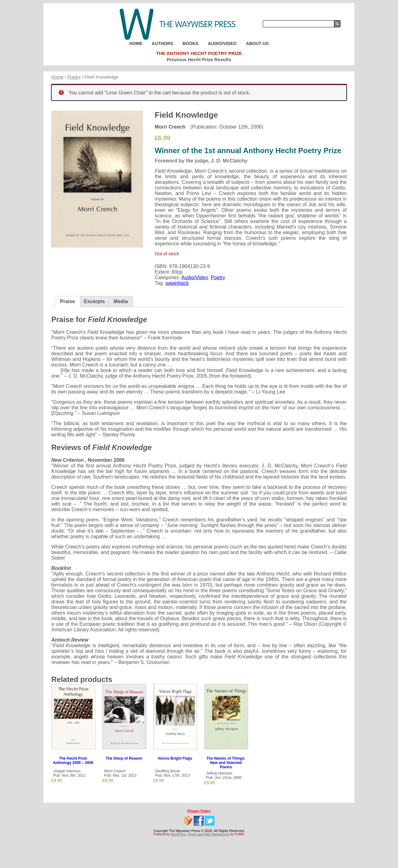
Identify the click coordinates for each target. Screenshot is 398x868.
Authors (162, 43)
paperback (177, 283)
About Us (257, 43)
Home (136, 43)
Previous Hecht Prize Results (199, 59)
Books (190, 43)
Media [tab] (121, 301)
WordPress (178, 834)
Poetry (74, 77)
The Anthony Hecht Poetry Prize (199, 53)
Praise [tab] (67, 301)
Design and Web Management (209, 834)
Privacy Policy (199, 811)
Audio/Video (222, 43)
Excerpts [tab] (95, 301)
